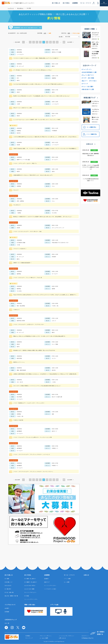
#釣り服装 (91, 78)
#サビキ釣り (93, 81)
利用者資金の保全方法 (87, 638)
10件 (45, 33)
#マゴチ (84, 78)
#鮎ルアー (85, 81)
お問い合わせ (62, 638)
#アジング (85, 84)
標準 (69, 33)
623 (64, 42)
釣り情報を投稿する (97, 633)
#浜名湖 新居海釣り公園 (89, 72)
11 (54, 42)
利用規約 (28, 636)
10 (50, 42)
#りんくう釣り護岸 (87, 87)
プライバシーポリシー (46, 636)
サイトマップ (29, 638)
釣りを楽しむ (20, 8)
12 (57, 42)
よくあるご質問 (44, 638)
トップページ (11, 8)
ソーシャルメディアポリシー (66, 636)
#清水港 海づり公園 (88, 90)
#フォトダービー (87, 70)
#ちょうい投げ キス (88, 75)
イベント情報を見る (90, 134)
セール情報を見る (90, 127)
